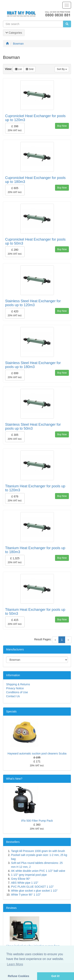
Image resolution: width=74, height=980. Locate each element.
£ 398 (15, 128)
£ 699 (15, 375)
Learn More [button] (15, 964)
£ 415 (15, 622)
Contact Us (13, 696)
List (18, 69)
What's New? (14, 779)
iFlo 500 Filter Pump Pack (37, 821)
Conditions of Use (17, 692)
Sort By (62, 69)
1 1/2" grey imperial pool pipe (29, 875)
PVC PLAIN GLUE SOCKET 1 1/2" (32, 887)
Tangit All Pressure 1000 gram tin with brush (38, 851)
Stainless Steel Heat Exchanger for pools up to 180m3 (33, 365)
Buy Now (62, 126)
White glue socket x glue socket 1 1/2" (34, 891)
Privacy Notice (15, 688)
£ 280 (15, 252)
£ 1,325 (15, 560)
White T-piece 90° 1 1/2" (26, 895)
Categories (14, 33)
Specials (11, 711)
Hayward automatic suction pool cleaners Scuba (37, 753)
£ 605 (15, 190)
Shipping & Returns (18, 684)
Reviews (11, 908)
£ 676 (15, 498)
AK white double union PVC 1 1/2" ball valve (38, 871)
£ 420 (15, 313)
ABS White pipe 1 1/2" (25, 883)
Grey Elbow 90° (21, 879)
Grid (30, 69)
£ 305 (15, 437)
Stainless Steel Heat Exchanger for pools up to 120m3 (33, 303)
